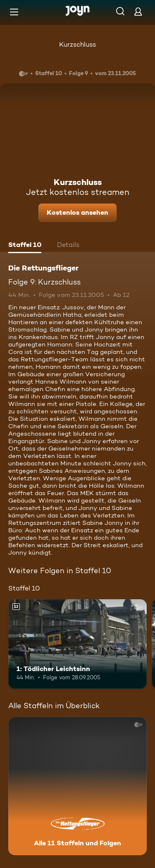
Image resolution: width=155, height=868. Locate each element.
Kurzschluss (77, 44)
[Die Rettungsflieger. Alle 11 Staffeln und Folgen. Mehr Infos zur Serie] (77, 786)
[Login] (138, 11)
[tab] (25, 246)
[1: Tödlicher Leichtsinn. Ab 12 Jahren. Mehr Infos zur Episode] (77, 644)
